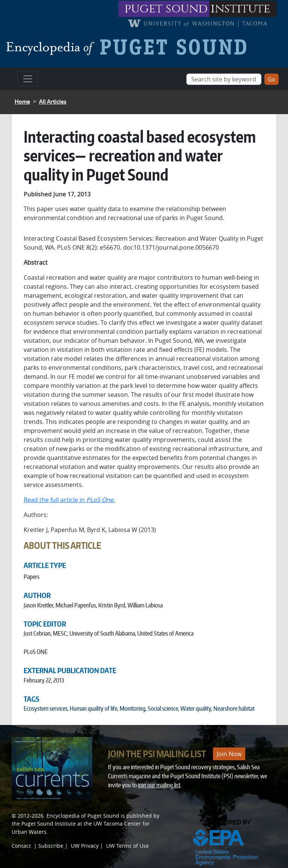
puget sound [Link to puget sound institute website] (166, 9)
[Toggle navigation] (28, 79)
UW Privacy (85, 846)
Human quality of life (94, 708)
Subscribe (51, 846)
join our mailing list (159, 785)
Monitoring (133, 708)
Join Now (229, 754)
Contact (21, 846)
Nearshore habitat (234, 708)
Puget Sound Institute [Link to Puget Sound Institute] (49, 824)
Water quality (196, 708)
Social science (163, 708)
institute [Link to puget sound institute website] (241, 9)
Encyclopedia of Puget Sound (83, 816)
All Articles (53, 102)
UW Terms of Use (127, 846)
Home (22, 102)
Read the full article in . (69, 500)
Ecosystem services (46, 708)
